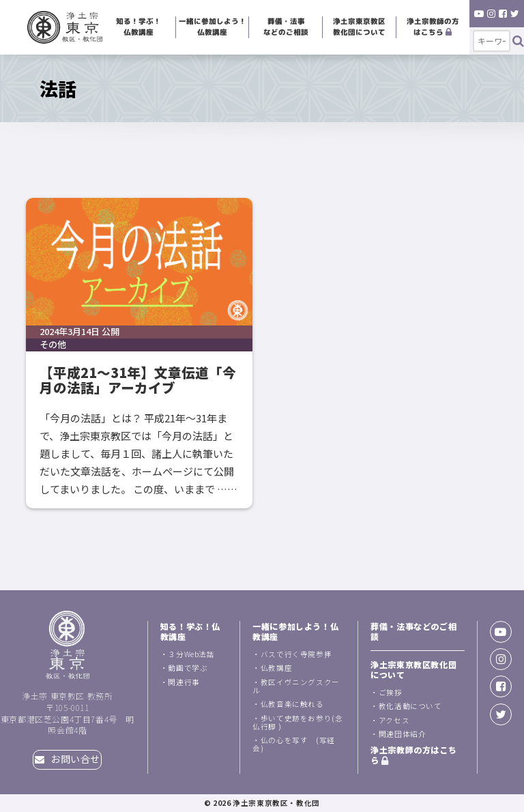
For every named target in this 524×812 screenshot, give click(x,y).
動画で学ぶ (188, 668)
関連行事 (184, 682)
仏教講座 (276, 668)
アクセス (394, 720)
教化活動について (410, 706)
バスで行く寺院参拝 (296, 654)
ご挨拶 (391, 692)
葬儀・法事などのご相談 (286, 27)
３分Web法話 (191, 654)
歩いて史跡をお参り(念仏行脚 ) (297, 722)
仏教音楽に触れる (292, 704)
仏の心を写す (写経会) (294, 744)
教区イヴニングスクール (296, 686)
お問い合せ (68, 759)
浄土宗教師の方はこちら (433, 27)
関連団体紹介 (403, 734)
